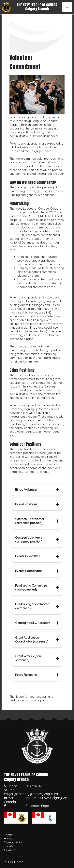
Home (8, 834)
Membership (13, 842)
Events (9, 846)
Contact (10, 850)
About (8, 838)
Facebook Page (37, 806)
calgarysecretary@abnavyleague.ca (31, 794)
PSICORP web (14, 862)
